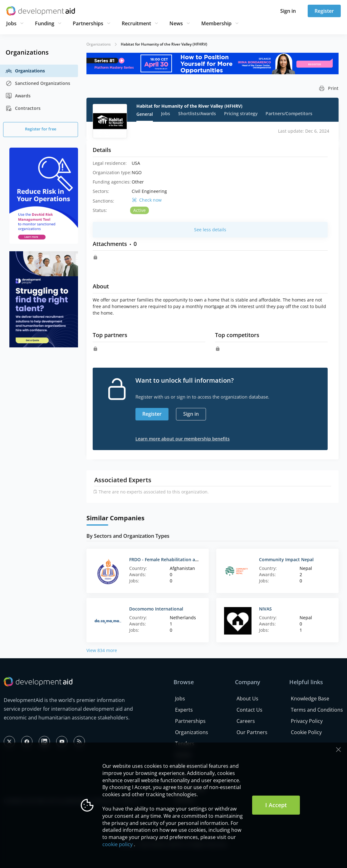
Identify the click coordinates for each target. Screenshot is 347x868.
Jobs (11, 23)
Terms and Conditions (317, 710)
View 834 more (102, 650)
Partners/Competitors (289, 113)
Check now (150, 200)
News (176, 23)
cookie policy (117, 844)
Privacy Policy (307, 721)
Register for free (41, 129)
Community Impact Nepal (286, 559)
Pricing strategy (241, 113)
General (145, 114)
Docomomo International (156, 609)
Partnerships (88, 23)
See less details (210, 230)
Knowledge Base (310, 699)
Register (324, 11)
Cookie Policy (306, 732)
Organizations (25, 71)
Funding (45, 23)
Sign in (288, 11)
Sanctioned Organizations (38, 83)
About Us (247, 699)
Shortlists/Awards (197, 113)
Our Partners (252, 732)
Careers (246, 721)
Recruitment (136, 23)
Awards (18, 96)
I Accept (276, 805)
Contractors (23, 108)
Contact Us (249, 710)
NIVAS (265, 609)
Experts (184, 710)
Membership (216, 23)
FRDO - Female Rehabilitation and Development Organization (194, 559)
